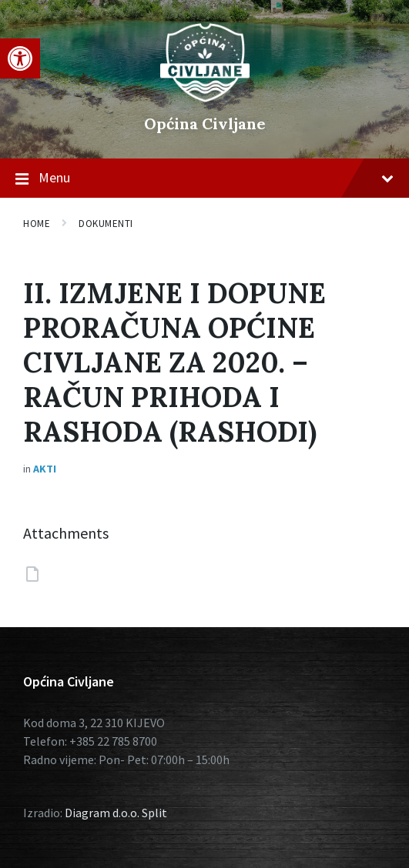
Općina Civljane (205, 124)
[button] (20, 58)
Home (37, 224)
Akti (45, 469)
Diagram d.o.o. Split (116, 813)
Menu (204, 179)
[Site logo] (205, 98)
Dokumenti (106, 224)
